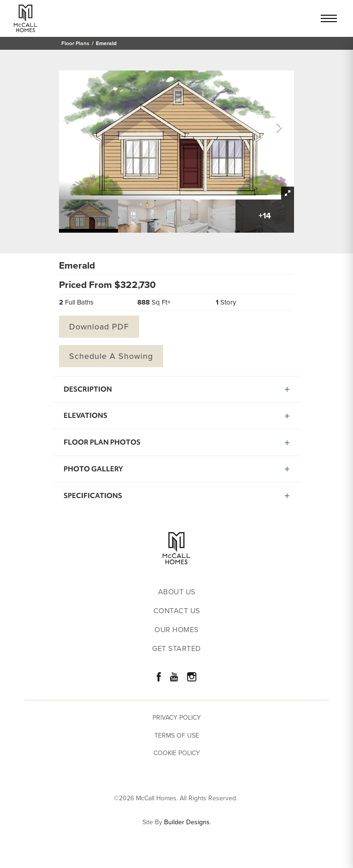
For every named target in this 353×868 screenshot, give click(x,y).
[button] (279, 128)
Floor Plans (75, 43)
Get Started (176, 649)
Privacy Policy (177, 718)
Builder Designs (187, 822)
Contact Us (177, 611)
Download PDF (99, 327)
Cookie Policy (177, 753)
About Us (177, 592)
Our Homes (176, 630)
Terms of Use (177, 736)
